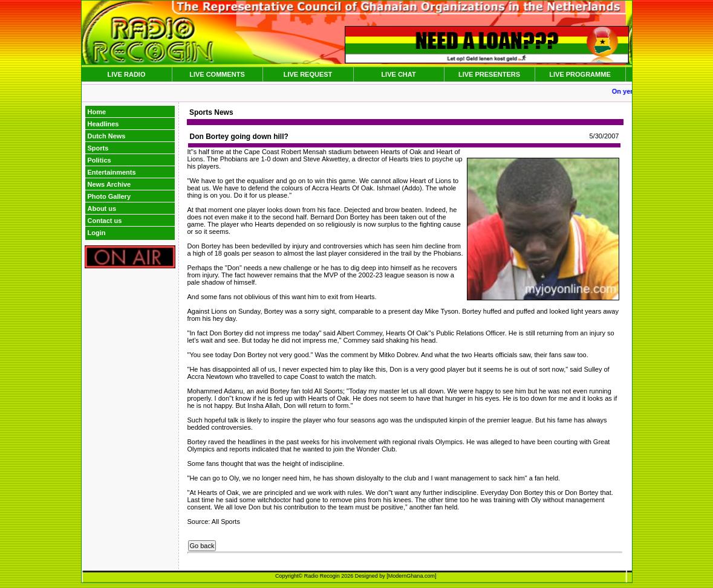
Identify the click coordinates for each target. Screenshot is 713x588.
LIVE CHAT (398, 74)
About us (102, 208)
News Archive (109, 184)
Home (97, 112)
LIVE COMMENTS (217, 74)
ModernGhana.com (412, 576)
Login (97, 233)
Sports (98, 148)
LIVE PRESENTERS (489, 74)
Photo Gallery (109, 196)
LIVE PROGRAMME (580, 74)
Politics (99, 160)
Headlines (103, 124)
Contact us (105, 221)
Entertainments (112, 172)
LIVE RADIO (127, 74)
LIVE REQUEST (308, 74)
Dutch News (107, 136)
